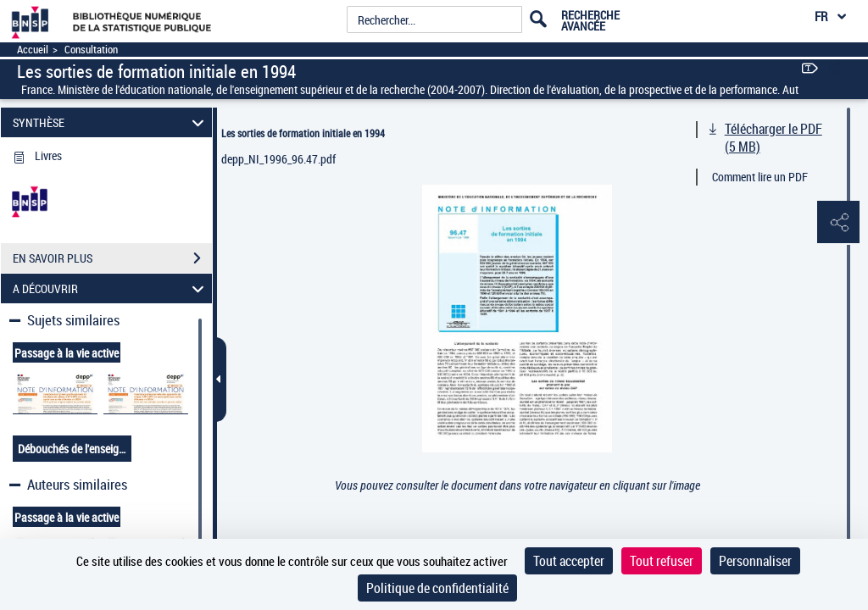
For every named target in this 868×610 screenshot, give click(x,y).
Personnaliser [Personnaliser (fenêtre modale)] (755, 561)
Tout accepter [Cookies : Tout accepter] (569, 561)
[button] (838, 223)
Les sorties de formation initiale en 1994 (303, 133)
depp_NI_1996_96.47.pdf (278, 159)
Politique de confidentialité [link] (437, 588)
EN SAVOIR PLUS (112, 258)
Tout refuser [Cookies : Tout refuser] (662, 561)
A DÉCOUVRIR (111, 288)
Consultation (91, 50)
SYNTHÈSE (111, 122)
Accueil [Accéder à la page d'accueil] (33, 50)
